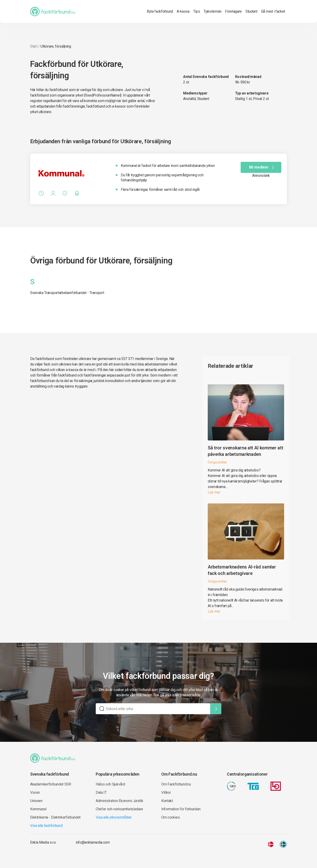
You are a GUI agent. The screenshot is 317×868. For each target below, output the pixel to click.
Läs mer (214, 492)
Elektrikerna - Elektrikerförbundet (55, 817)
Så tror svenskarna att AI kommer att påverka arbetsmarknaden (245, 451)
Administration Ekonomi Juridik (119, 801)
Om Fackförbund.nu (176, 784)
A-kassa (183, 11)
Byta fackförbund (160, 11)
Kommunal (38, 809)
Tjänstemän (212, 11)
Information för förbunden (181, 809)
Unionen (36, 801)
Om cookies (171, 817)
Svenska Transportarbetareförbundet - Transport (67, 293)
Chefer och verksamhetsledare (119, 809)
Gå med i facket (273, 11)
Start (34, 46)
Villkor (166, 792)
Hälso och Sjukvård (110, 784)
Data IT (101, 792)
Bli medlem (262, 167)
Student (251, 11)
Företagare (233, 11)
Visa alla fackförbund (46, 826)
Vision (35, 792)
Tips (197, 11)
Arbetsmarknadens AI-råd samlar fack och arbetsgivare (242, 570)
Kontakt (167, 801)
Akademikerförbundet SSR (51, 784)
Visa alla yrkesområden (114, 817)
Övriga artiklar (217, 462)
